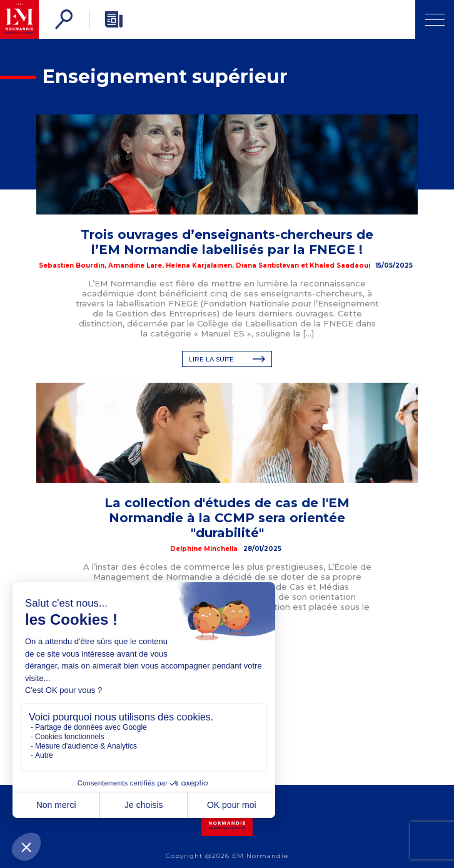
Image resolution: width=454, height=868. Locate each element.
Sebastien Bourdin (72, 265)
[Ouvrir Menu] (435, 19)
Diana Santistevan (267, 265)
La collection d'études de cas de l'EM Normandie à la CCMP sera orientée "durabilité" (227, 518)
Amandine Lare (135, 265)
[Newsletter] (114, 19)
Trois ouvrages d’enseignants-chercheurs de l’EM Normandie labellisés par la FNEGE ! (227, 242)
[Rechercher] (64, 19)
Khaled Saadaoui (340, 265)
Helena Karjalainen (199, 265)
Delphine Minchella (204, 549)
